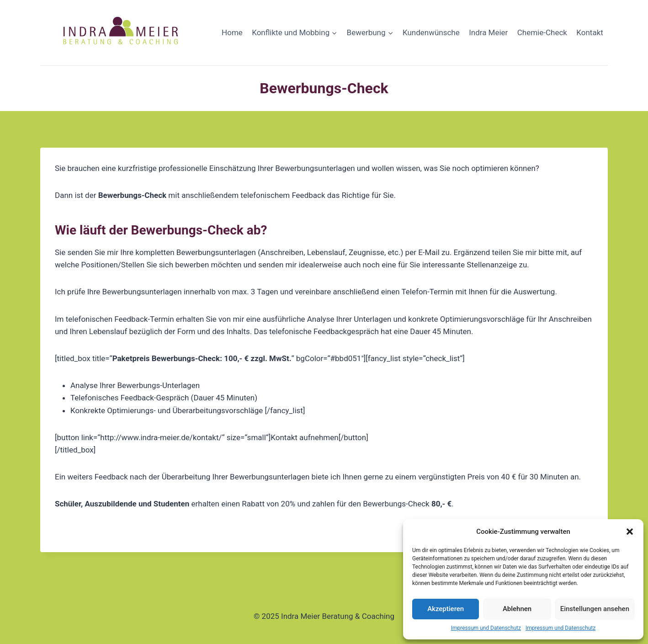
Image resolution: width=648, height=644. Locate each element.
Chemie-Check (542, 32)
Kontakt (590, 32)
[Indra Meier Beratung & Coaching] (122, 33)
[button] (630, 532)
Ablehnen (517, 609)
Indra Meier (488, 32)
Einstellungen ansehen (595, 609)
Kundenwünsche (431, 32)
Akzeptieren (446, 609)
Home (232, 32)
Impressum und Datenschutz (486, 628)
